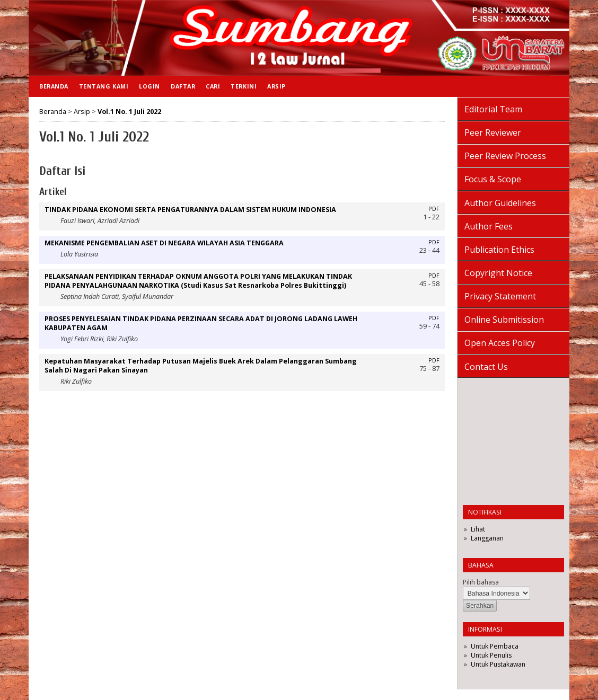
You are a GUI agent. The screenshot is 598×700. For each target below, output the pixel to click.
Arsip (276, 86)
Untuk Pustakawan (498, 664)
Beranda (54, 86)
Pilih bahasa (481, 582)
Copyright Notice (498, 273)
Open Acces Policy (500, 343)
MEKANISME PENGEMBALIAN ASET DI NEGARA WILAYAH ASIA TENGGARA (164, 243)
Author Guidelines (500, 203)
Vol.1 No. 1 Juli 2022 (129, 112)
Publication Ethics (499, 250)
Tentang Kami (104, 86)
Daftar (183, 86)
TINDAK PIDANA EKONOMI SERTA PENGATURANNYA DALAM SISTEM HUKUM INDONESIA (190, 210)
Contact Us (486, 367)
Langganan (487, 538)
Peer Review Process (505, 156)
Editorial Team (493, 109)
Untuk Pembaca (495, 646)
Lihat (478, 529)
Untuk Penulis (491, 655)
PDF (434, 209)
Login (149, 86)
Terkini (244, 86)
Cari (213, 86)
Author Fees (489, 226)
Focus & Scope (493, 179)
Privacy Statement (500, 296)
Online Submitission (504, 320)
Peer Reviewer (493, 132)
